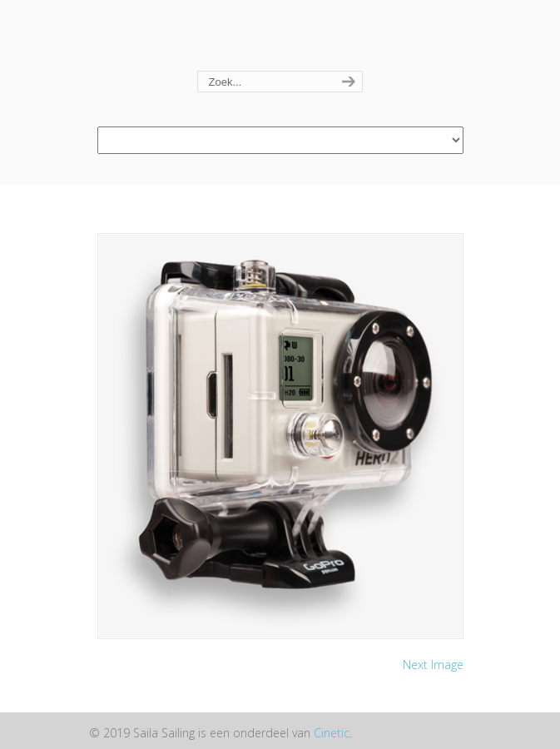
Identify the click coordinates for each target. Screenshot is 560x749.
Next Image (433, 665)
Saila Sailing (280, 36)
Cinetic (332, 733)
